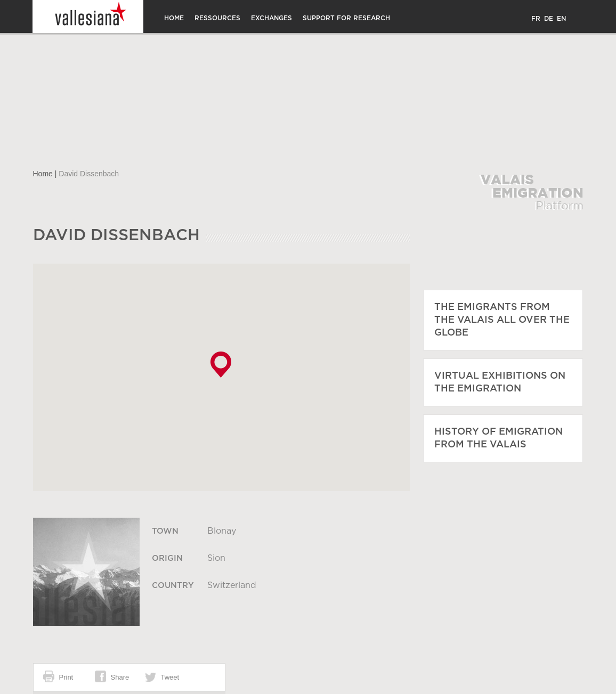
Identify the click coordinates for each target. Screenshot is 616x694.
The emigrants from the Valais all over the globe (502, 320)
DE (549, 19)
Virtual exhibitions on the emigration (500, 382)
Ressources (217, 18)
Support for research (346, 18)
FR (536, 19)
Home (174, 18)
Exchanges (271, 18)
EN (561, 19)
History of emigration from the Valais (499, 438)
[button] (221, 365)
